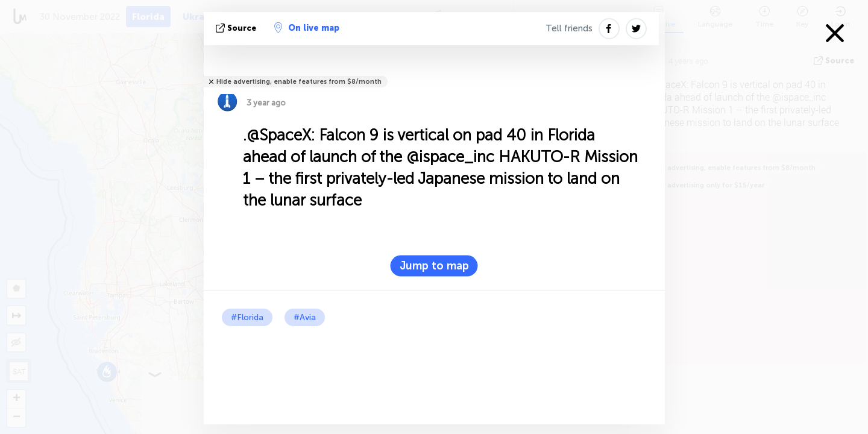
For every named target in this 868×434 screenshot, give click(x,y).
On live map (307, 28)
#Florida (247, 317)
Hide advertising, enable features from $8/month (299, 82)
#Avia (305, 317)
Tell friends (569, 28)
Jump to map (434, 266)
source (237, 28)
